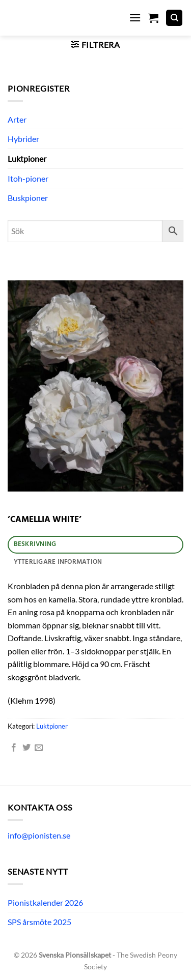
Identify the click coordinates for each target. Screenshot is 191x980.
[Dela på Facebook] (14, 748)
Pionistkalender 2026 (45, 902)
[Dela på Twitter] (26, 748)
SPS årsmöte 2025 (39, 922)
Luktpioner (27, 158)
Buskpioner (28, 198)
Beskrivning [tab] (35, 544)
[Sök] (174, 18)
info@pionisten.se (39, 835)
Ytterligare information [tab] (58, 562)
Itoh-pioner (28, 178)
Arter (17, 119)
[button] (135, 18)
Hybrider (23, 139)
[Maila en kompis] (39, 748)
